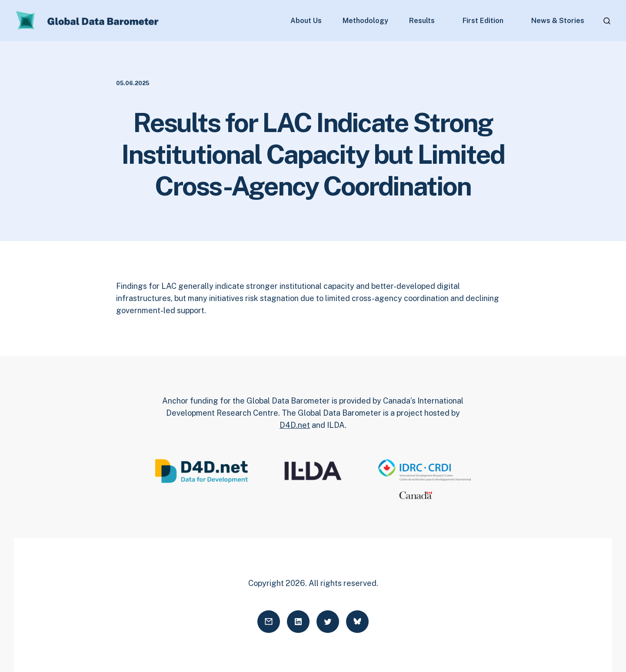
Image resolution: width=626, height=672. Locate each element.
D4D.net (295, 425)
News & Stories (558, 21)
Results (422, 21)
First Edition (483, 21)
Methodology (365, 21)
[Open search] (607, 21)
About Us (306, 21)
